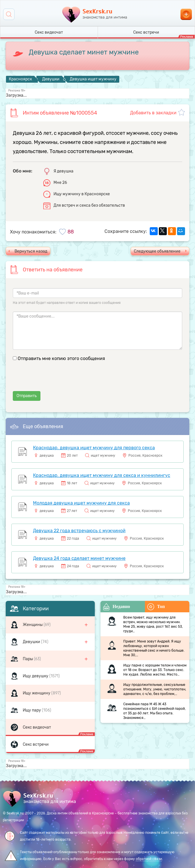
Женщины (33, 625)
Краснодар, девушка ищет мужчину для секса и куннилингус (102, 475)
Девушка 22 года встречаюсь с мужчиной (79, 531)
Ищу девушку (36, 676)
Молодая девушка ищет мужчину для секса (81, 503)
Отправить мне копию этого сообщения (61, 358)
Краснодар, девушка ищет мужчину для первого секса (94, 448)
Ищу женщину (37, 693)
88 (71, 232)
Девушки (32, 642)
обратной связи (149, 859)
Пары (28, 659)
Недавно (116, 607)
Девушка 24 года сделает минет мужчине (79, 558)
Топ (156, 607)
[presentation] (56, 380)
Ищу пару (32, 710)
